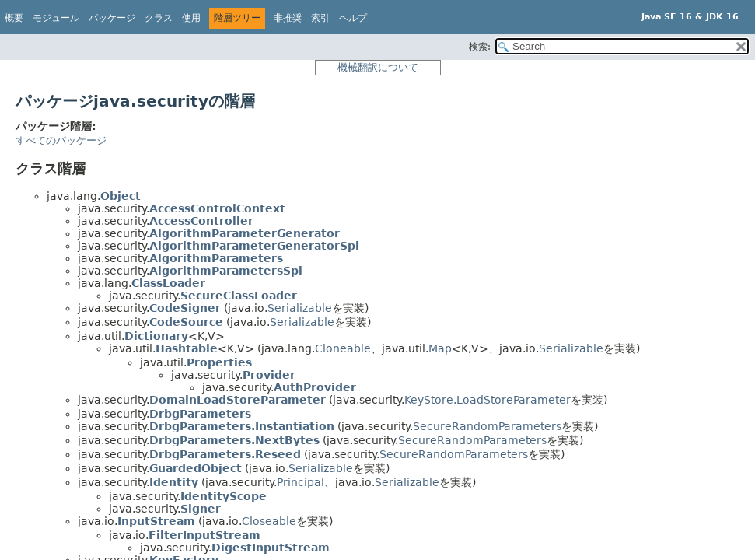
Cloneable (343, 348)
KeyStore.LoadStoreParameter (488, 400)
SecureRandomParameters (487, 426)
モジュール (56, 18)
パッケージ (112, 18)
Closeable (269, 521)
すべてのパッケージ (61, 140)
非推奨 (288, 18)
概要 (14, 18)
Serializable (300, 308)
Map (440, 348)
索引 (320, 18)
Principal (301, 482)
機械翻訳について (378, 67)
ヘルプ (353, 18)
